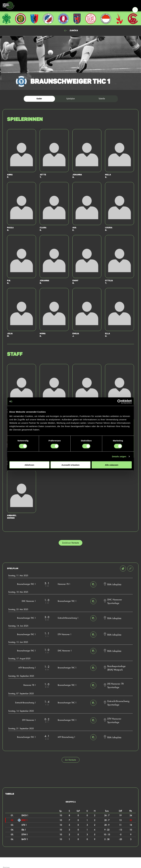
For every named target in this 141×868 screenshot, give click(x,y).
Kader (39, 99)
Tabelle (102, 99)
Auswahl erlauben (70, 465)
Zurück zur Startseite (70, 543)
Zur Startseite (70, 760)
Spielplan (71, 99)
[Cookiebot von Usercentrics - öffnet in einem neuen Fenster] (119, 401)
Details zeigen (119, 456)
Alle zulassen (112, 465)
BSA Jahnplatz (114, 584)
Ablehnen (29, 465)
